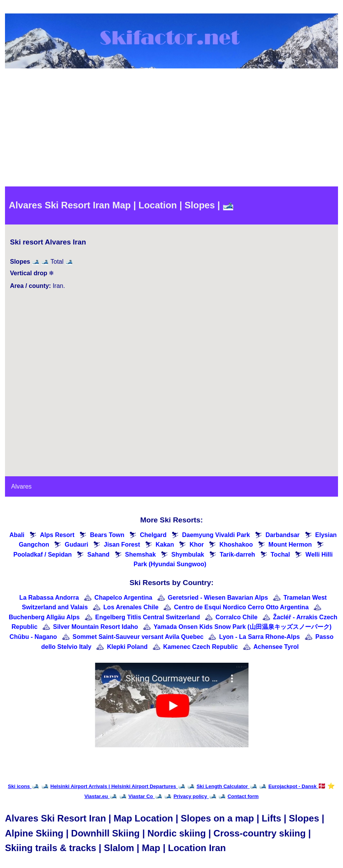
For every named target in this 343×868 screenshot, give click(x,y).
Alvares (21, 486)
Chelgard (153, 535)
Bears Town (107, 535)
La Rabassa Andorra (49, 598)
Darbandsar (283, 535)
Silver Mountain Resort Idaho (95, 627)
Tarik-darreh (237, 555)
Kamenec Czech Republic (201, 647)
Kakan (165, 545)
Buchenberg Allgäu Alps (44, 617)
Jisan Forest (122, 545)
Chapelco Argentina (123, 598)
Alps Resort (57, 535)
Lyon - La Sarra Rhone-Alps (259, 637)
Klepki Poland (127, 647)
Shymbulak (188, 555)
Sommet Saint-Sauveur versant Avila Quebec (138, 637)
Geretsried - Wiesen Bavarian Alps (218, 598)
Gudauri (76, 545)
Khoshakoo (236, 545)
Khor (196, 545)
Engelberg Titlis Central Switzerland (148, 617)
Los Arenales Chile (131, 607)
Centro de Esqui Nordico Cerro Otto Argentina (241, 607)
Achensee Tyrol (276, 647)
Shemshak (141, 555)
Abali (17, 535)
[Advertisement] (171, 129)
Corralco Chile (236, 617)
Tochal (280, 555)
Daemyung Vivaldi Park (216, 535)
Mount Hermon (290, 545)
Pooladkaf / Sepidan (43, 555)
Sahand (98, 555)
